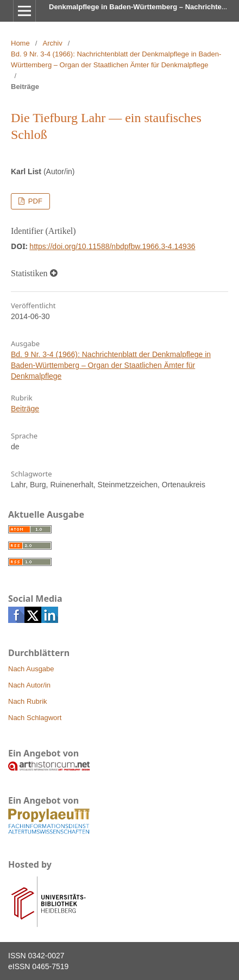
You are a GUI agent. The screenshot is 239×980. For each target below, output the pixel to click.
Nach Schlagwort (35, 718)
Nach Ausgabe (31, 669)
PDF (34, 201)
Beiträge (25, 409)
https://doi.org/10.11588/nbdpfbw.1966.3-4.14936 (112, 246)
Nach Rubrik (28, 701)
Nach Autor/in (29, 685)
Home (20, 43)
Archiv (53, 43)
